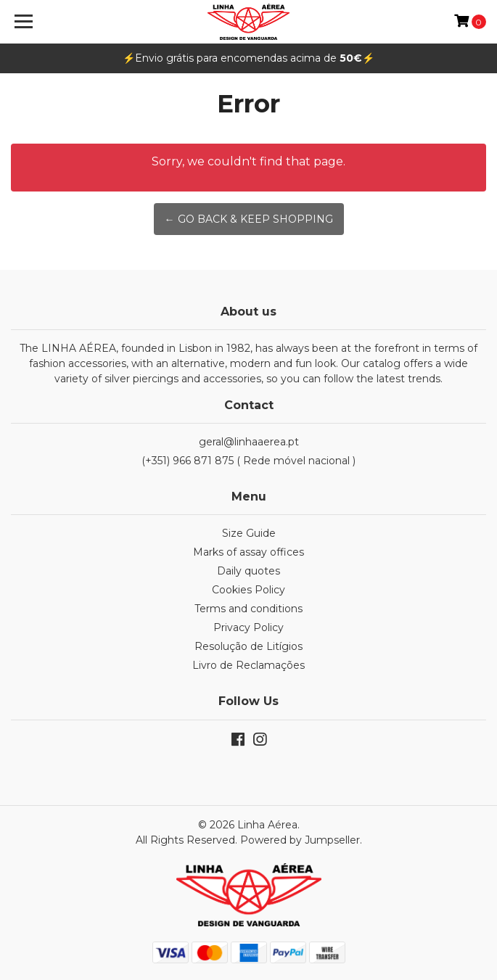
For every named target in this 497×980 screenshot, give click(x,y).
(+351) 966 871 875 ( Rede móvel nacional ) (248, 461)
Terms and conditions (248, 609)
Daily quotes (248, 571)
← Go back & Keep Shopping (249, 219)
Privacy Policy (248, 627)
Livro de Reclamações (248, 665)
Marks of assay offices (248, 552)
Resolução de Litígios (248, 646)
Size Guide (249, 533)
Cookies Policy (248, 590)
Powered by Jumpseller (300, 840)
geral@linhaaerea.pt (249, 442)
